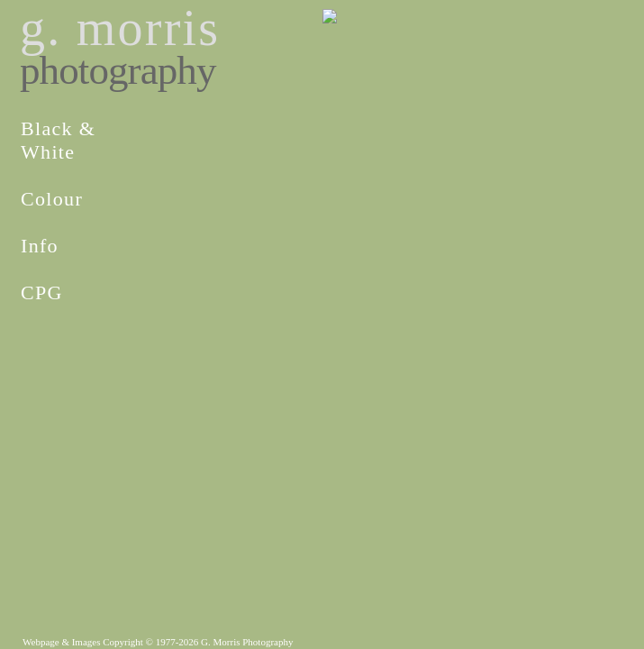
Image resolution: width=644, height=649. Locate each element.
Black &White (58, 140)
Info (40, 246)
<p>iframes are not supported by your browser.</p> (322, 248)
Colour (52, 199)
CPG (42, 293)
